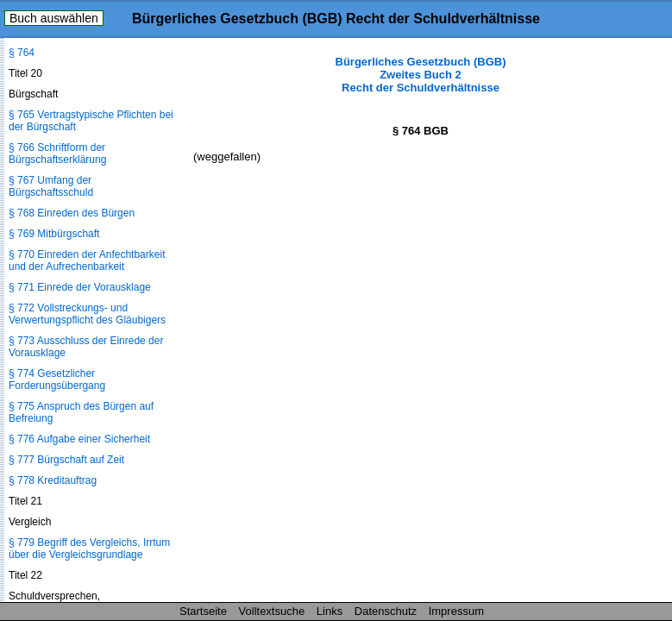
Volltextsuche (272, 611)
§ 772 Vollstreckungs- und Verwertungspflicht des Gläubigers (87, 314)
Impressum (456, 611)
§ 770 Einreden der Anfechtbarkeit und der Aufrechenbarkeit (87, 260)
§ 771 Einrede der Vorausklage (80, 287)
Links (330, 611)
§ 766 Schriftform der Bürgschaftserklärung (57, 154)
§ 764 (22, 53)
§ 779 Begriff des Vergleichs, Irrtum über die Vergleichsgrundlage (89, 549)
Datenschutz (386, 611)
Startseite (203, 611)
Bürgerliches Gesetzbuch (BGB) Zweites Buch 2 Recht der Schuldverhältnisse (421, 75)
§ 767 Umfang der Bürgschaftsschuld (51, 186)
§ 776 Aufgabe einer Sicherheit (79, 439)
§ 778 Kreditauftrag (53, 480)
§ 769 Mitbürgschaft (54, 234)
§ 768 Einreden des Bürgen (72, 213)
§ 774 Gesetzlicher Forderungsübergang (57, 379)
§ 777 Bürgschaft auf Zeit (66, 460)
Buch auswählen (54, 18)
